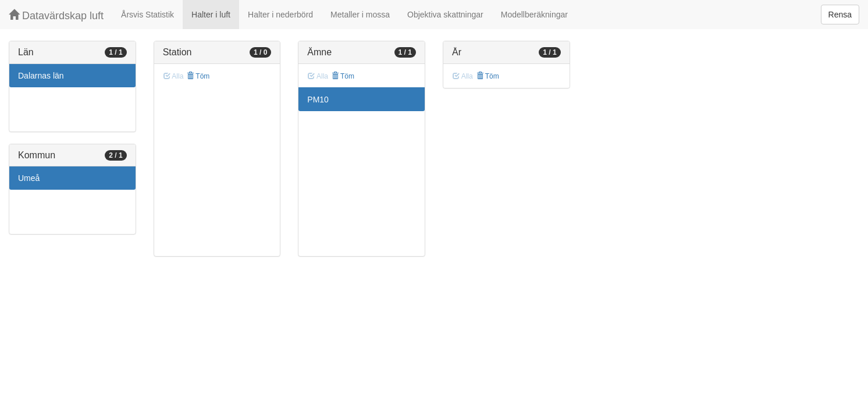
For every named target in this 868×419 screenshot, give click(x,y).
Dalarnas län (41, 76)
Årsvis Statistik (147, 15)
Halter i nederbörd (280, 15)
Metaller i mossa (360, 15)
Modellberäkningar (534, 15)
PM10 (318, 100)
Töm (198, 76)
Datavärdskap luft (56, 15)
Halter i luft (211, 15)
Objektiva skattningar (445, 15)
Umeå (29, 178)
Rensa (840, 15)
